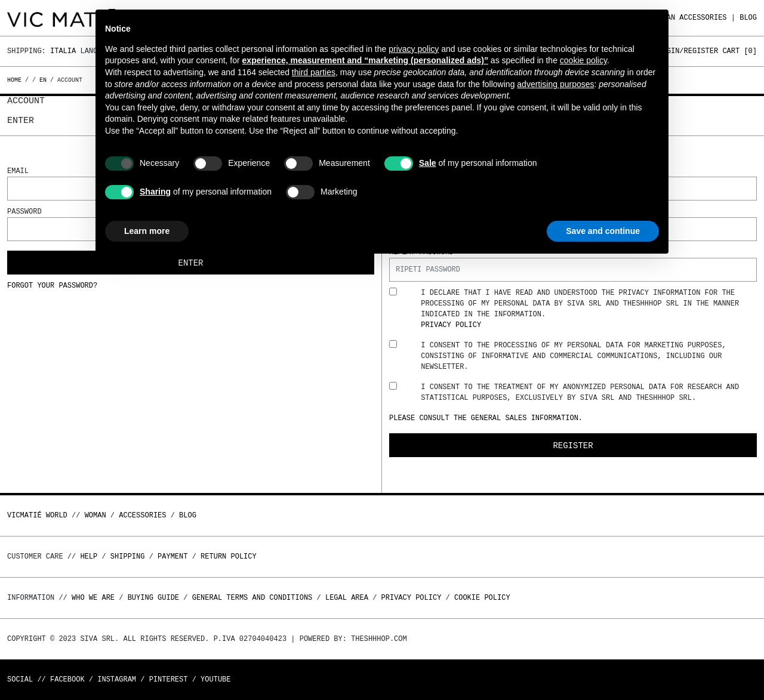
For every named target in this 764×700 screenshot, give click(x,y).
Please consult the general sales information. (486, 418)
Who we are (93, 598)
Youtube (215, 679)
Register (573, 445)
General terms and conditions (252, 598)
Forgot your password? (52, 286)
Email (18, 171)
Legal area (347, 598)
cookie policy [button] (583, 60)
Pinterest (169, 679)
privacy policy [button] (414, 49)
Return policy (229, 556)
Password (24, 212)
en (43, 80)
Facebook (67, 679)
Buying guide (153, 598)
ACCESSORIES (703, 18)
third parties (314, 72)
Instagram (117, 679)
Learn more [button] (147, 231)
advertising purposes (555, 84)
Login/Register (688, 51)
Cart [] (740, 51)
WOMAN (95, 515)
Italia (63, 51)
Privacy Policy (451, 325)
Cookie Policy (482, 598)
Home (16, 80)
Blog (748, 18)
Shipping (128, 556)
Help (89, 556)
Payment (172, 556)
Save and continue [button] (603, 231)
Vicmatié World (37, 515)
